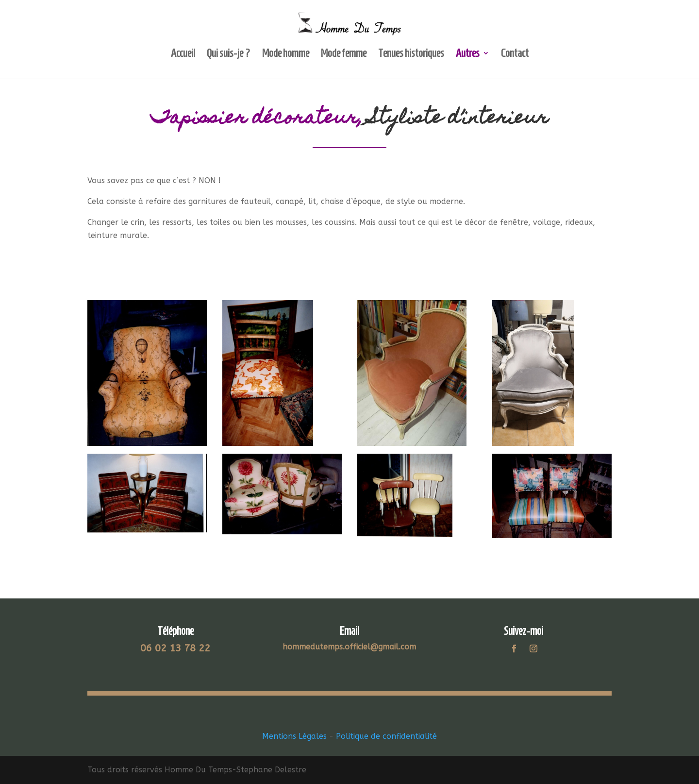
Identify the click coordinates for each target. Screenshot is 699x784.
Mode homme (286, 54)
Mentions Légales (294, 736)
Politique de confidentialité (386, 736)
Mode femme (344, 54)
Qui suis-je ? (229, 54)
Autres (468, 54)
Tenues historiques (411, 54)
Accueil (183, 54)
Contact (515, 54)
